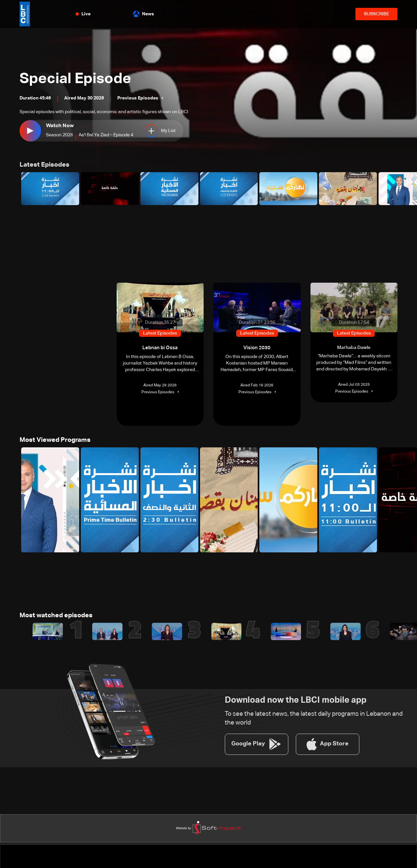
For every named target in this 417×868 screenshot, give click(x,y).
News (144, 14)
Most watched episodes (53, 614)
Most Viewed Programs (52, 439)
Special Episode (89, 77)
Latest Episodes (42, 165)
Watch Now (58, 126)
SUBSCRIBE (376, 14)
